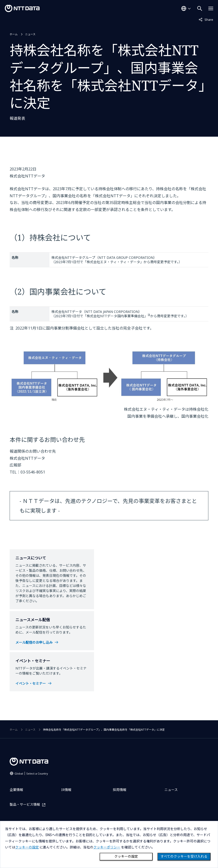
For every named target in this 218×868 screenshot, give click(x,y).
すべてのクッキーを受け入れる (184, 856)
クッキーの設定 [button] (27, 847)
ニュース (30, 34)
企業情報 (16, 790)
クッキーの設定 (126, 856)
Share (206, 19)
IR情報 (66, 790)
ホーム (14, 34)
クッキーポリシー (107, 847)
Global (31, 773)
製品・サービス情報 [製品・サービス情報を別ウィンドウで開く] (25, 805)
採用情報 (120, 790)
